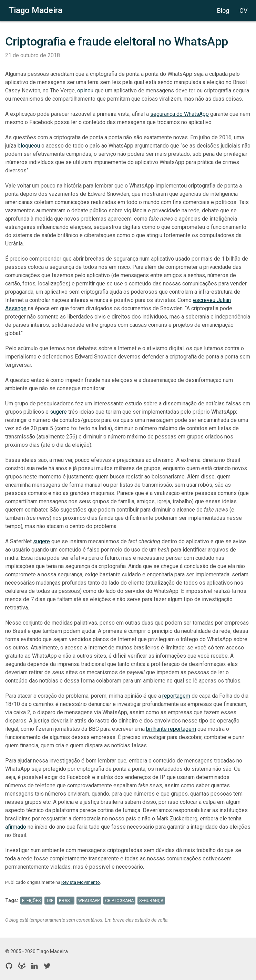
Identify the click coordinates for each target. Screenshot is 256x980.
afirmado (16, 827)
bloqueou (29, 146)
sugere (58, 412)
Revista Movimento (81, 882)
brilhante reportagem (171, 729)
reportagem (176, 696)
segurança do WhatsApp (180, 114)
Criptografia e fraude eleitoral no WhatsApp (117, 41)
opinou (85, 90)
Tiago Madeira (35, 10)
